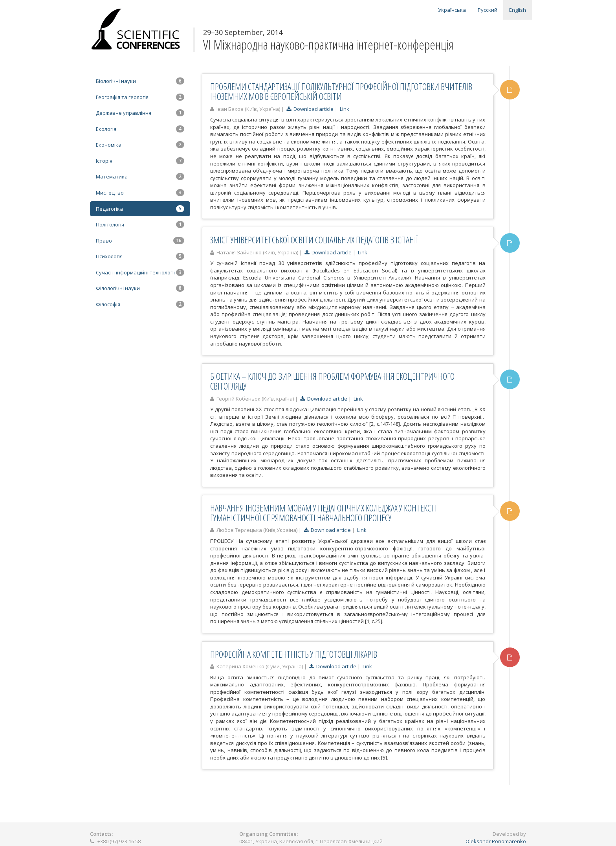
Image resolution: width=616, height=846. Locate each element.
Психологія (140, 256)
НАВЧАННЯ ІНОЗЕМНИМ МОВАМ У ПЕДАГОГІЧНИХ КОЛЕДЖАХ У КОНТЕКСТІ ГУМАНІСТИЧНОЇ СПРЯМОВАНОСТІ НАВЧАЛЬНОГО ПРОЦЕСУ (324, 513)
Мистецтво (140, 193)
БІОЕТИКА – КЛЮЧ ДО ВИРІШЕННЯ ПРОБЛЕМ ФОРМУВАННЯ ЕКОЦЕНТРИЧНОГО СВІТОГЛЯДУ (332, 381)
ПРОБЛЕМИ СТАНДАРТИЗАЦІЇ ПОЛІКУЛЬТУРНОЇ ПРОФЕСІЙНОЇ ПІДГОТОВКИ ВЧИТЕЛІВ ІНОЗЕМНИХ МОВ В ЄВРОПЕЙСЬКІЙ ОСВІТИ (341, 91)
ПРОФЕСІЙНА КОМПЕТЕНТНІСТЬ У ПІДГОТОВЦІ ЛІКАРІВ (294, 654)
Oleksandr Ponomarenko (496, 841)
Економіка (140, 145)
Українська (452, 10)
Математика (140, 177)
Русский (488, 10)
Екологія (140, 129)
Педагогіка (140, 209)
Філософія (140, 304)
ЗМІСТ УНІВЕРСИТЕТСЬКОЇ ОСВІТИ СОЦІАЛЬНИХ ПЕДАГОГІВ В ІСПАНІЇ (314, 240)
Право (140, 241)
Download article (310, 109)
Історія (140, 161)
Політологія (140, 224)
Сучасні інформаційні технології (140, 272)
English (518, 10)
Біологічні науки (140, 81)
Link (345, 109)
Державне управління (140, 113)
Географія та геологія (140, 97)
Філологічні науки (140, 288)
